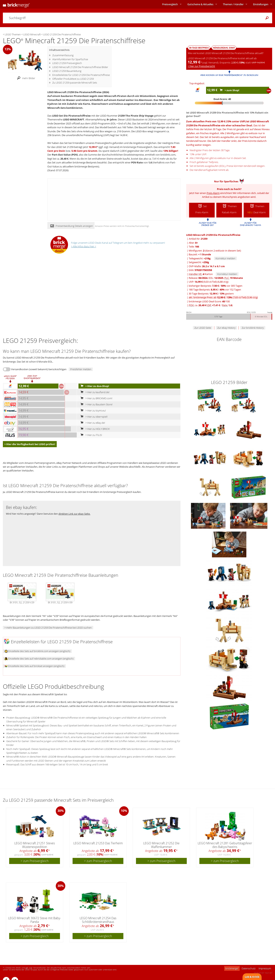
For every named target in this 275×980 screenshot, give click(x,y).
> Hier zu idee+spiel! (93, 417)
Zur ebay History (226, 328)
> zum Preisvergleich (35, 861)
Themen (233, 4)
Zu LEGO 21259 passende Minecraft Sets (75, 83)
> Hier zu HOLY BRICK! (94, 429)
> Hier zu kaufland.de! (94, 392)
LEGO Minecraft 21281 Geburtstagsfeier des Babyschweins (225, 845)
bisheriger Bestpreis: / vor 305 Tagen (216, 286)
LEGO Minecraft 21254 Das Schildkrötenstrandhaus (98, 920)
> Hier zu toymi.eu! (92, 410)
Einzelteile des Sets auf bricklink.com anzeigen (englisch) (37, 651)
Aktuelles (200, 4)
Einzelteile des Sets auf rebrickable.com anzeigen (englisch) (39, 659)
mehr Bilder (25, 78)
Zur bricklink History (253, 328)
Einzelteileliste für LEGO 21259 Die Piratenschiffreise (81, 75)
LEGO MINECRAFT (74, 119)
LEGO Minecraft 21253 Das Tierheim (98, 843)
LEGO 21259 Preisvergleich (67, 63)
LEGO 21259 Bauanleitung (67, 71)
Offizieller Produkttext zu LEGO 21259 (73, 79)
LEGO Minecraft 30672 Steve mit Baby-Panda (35, 920)
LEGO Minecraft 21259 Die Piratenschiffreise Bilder (80, 67)
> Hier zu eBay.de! (92, 423)
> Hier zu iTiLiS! (90, 435)
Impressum (265, 968)
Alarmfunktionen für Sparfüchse (70, 59)
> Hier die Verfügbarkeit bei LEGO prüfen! (30, 444)
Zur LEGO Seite (203, 328)
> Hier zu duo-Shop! (94, 386)
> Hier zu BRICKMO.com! (96, 398)
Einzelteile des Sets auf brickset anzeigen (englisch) (34, 666)
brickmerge (232, 968)
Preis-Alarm (213, 193)
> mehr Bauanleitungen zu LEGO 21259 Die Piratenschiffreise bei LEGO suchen (48, 628)
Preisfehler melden (81, 369)
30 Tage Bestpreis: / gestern (211, 294)
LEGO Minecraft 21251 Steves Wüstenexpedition (35, 845)
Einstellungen (261, 4)
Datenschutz (249, 968)
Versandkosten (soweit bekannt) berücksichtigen (39, 369)
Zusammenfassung (63, 55)
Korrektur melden (225, 258)
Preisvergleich (170, 4)
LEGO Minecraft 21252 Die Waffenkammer (161, 845)
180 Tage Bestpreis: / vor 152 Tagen (215, 290)
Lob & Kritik (252, 977)
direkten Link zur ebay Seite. (74, 514)
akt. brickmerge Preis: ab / (223, 297)
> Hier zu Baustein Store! (96, 404)
